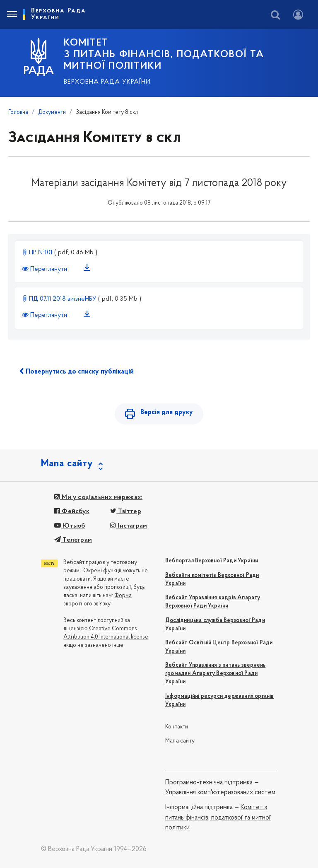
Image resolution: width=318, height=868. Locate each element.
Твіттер (126, 511)
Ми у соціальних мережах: (98, 497)
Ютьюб (70, 526)
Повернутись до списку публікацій (76, 371)
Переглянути (45, 269)
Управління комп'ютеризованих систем (220, 793)
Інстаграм (129, 526)
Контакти (177, 727)
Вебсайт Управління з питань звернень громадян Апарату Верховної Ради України (215, 674)
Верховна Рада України (107, 82)
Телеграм (73, 540)
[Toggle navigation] (12, 14)
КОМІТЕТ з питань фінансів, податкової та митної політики (164, 55)
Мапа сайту (180, 741)
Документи (52, 112)
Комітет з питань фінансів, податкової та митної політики (218, 818)
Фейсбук (72, 511)
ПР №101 (38, 253)
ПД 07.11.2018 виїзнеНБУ (60, 299)
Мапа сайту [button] (67, 464)
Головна (18, 112)
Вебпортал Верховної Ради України (212, 561)
